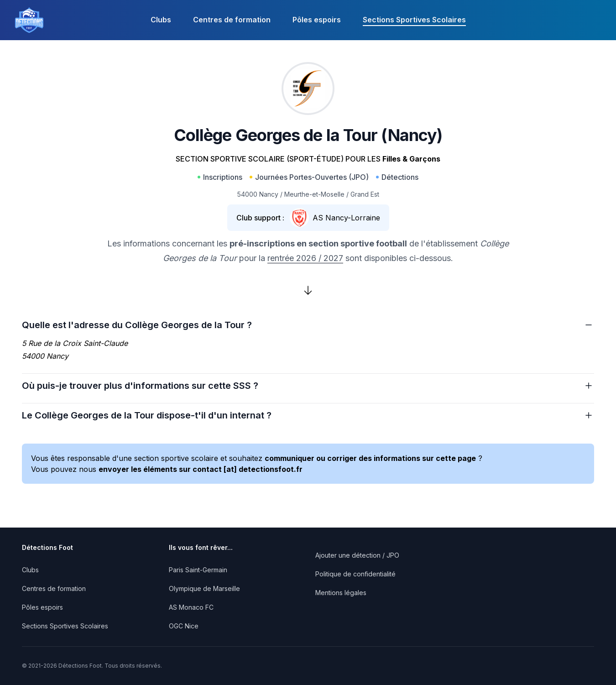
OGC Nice (184, 626)
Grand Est (365, 194)
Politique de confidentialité (355, 574)
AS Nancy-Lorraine (346, 218)
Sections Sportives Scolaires (414, 20)
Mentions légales (341, 593)
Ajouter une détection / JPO (357, 555)
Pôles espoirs (317, 20)
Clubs (161, 20)
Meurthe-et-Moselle (314, 194)
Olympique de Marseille (204, 588)
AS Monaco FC (191, 607)
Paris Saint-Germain (198, 570)
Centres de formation (232, 20)
